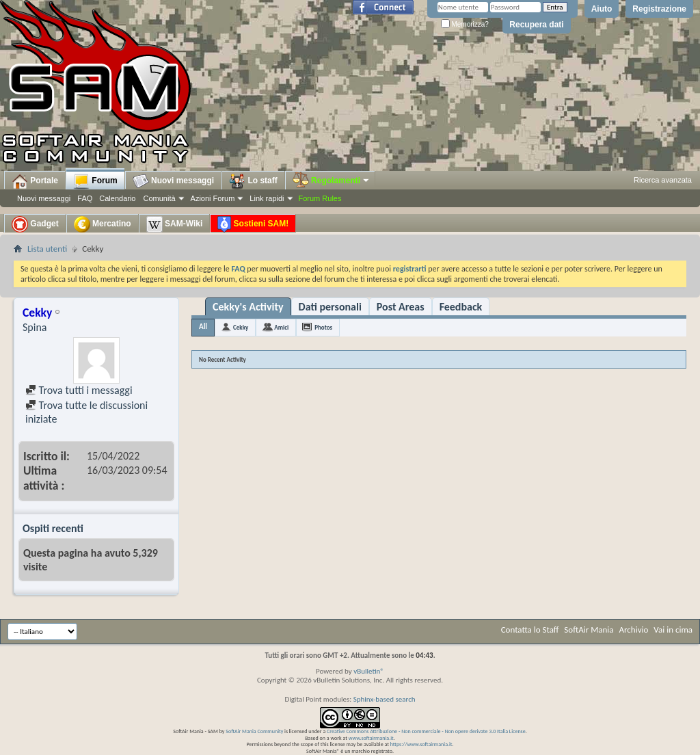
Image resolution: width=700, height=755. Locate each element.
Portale (35, 181)
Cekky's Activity (248, 307)
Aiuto (602, 9)
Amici (281, 327)
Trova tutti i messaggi (79, 390)
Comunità (159, 198)
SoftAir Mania (589, 630)
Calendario (117, 198)
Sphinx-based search (385, 699)
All (203, 327)
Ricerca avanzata (663, 180)
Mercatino (103, 224)
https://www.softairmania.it (421, 744)
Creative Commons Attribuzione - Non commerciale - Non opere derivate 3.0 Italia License (426, 731)
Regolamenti (332, 181)
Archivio (634, 630)
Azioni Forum (213, 198)
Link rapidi (267, 198)
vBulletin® (369, 671)
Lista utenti (47, 249)
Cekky (241, 327)
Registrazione (659, 9)
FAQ (85, 198)
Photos (323, 327)
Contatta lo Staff (530, 630)
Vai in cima (673, 630)
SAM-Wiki (175, 224)
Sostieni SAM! (253, 224)
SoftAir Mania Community (254, 731)
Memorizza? (465, 24)
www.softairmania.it (371, 738)
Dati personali (330, 307)
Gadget (35, 224)
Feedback (461, 307)
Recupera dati (536, 25)
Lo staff (253, 181)
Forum (95, 181)
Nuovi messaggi (44, 198)
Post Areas (401, 307)
